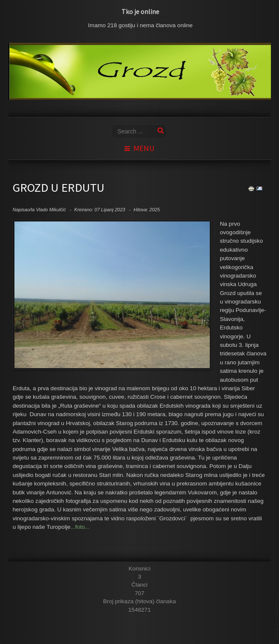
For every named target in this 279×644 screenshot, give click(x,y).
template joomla (277, 619)
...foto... (80, 527)
